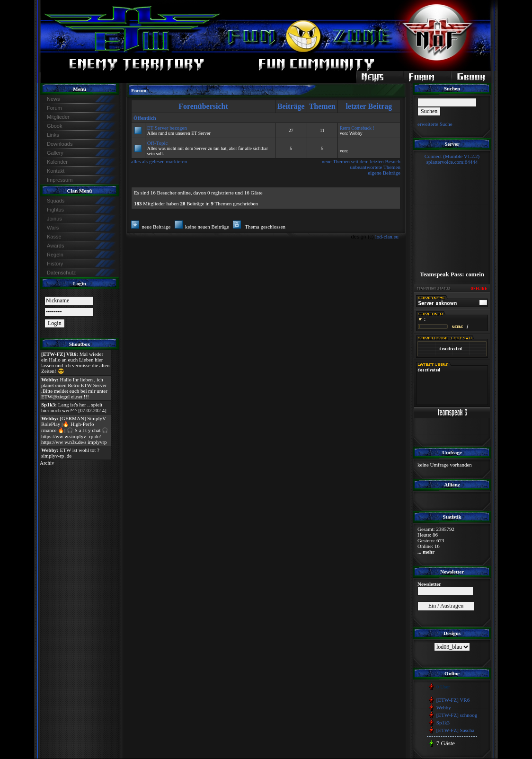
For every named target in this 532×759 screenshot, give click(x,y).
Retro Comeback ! (357, 128)
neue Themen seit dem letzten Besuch (361, 161)
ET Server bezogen (167, 128)
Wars (53, 228)
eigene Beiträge (384, 173)
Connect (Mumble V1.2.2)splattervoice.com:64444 (452, 159)
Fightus (55, 210)
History (55, 264)
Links (53, 135)
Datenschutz (61, 273)
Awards (55, 246)
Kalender (57, 162)
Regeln (55, 255)
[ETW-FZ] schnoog (457, 715)
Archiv (47, 463)
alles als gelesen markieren (159, 161)
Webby (444, 707)
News (53, 99)
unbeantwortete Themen (375, 167)
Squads (56, 201)
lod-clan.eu (387, 237)
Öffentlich (145, 118)
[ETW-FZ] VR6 (453, 700)
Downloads (60, 144)
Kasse (54, 237)
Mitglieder (58, 117)
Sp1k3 (443, 723)
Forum (54, 108)
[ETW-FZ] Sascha (455, 730)
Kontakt (56, 171)
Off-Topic (158, 143)
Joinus (54, 219)
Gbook (54, 126)
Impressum (60, 180)
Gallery (55, 153)
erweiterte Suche (435, 124)
